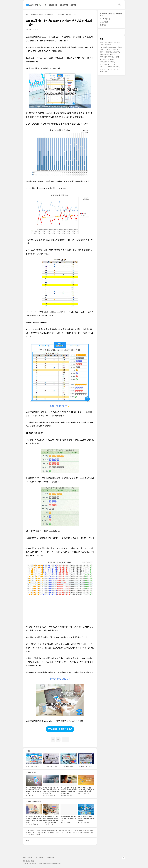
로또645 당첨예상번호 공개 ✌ (60, 406)
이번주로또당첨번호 (105, 47)
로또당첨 (102, 69)
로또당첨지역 (116, 52)
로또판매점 (109, 52)
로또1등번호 (116, 67)
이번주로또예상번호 (111, 69)
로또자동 (102, 52)
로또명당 (112, 62)
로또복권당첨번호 (105, 54)
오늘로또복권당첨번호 (106, 45)
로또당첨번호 (64, 5)
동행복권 (117, 57)
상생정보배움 (50, 857)
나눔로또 (119, 47)
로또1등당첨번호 (116, 49)
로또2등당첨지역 (104, 59)
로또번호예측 (103, 72)
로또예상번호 (53, 5)
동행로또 (110, 42)
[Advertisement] (60, 612)
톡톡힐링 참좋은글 (28, 857)
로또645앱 (111, 57)
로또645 (112, 54)
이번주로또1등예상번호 (106, 67)
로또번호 (73, 5)
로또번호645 (117, 42)
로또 (118, 69)
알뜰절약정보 (40, 857)
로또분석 (113, 64)
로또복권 (112, 59)
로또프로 (114, 47)
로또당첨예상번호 (105, 64)
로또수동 (108, 49)
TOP (123, 858)
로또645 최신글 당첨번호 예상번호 (111, 15)
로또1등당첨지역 (104, 62)
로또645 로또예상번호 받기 (60, 679)
